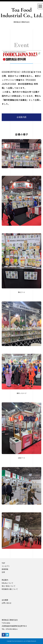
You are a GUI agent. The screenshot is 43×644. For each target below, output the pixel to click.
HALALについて (7, 583)
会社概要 (5, 600)
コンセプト (6, 566)
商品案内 (5, 580)
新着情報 (5, 569)
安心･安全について (9, 586)
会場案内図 (21, 117)
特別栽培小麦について (10, 589)
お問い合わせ (7, 603)
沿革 (3, 572)
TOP (3, 563)
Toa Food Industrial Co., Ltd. (21, 13)
